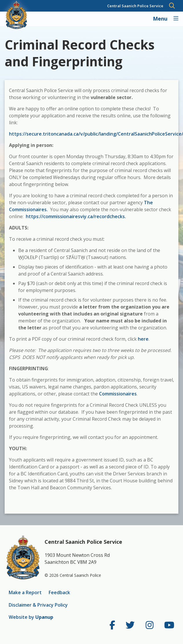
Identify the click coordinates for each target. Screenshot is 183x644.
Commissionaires (118, 394)
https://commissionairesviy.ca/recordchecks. (76, 216)
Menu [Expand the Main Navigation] (161, 19)
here (143, 339)
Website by (31, 617)
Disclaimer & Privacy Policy (38, 605)
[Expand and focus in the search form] (172, 6)
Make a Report (25, 592)
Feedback (59, 592)
